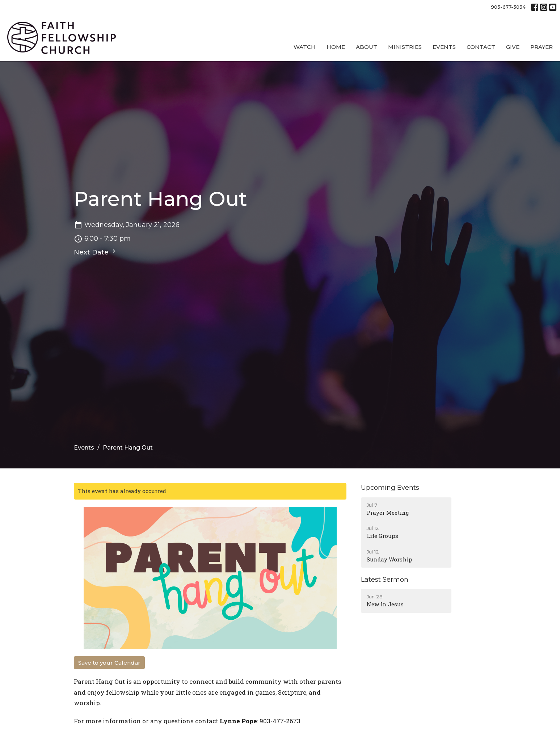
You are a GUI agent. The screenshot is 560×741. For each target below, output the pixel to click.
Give (513, 47)
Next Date (96, 252)
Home (336, 47)
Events (444, 47)
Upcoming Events (390, 488)
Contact (481, 47)
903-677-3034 (508, 7)
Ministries (405, 47)
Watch (305, 47)
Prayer (542, 47)
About (367, 47)
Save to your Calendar (109, 663)
